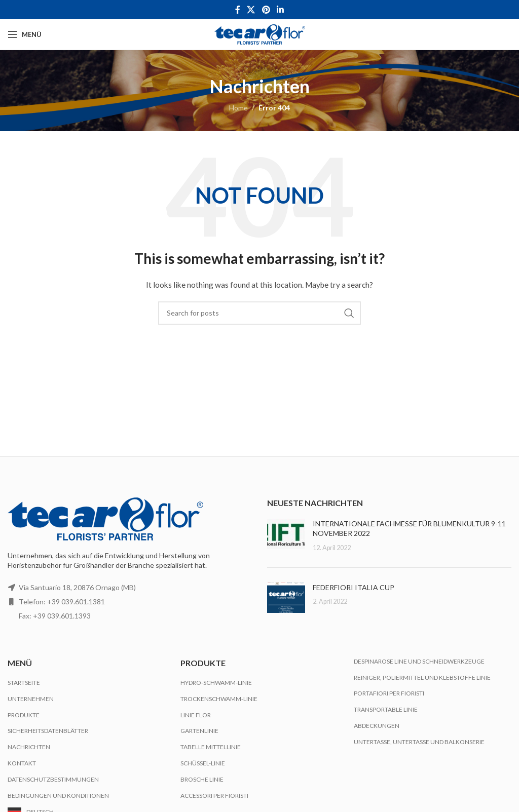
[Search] (259, 313)
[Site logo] (260, 34)
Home (238, 108)
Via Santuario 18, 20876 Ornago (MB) (77, 587)
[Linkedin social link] (280, 10)
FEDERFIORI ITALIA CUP (354, 587)
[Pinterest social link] (266, 10)
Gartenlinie (199, 731)
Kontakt (22, 763)
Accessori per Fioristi (214, 796)
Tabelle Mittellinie (211, 747)
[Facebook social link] (237, 10)
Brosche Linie (202, 779)
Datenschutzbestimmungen (53, 779)
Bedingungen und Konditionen (58, 796)
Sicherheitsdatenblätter (48, 731)
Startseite (24, 683)
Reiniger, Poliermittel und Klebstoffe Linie (422, 678)
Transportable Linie (386, 709)
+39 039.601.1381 (76, 602)
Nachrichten (29, 747)
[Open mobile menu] (25, 34)
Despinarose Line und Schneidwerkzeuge (419, 661)
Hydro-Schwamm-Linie (216, 683)
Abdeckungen (377, 726)
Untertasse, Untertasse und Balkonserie (419, 742)
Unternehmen (31, 699)
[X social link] (251, 10)
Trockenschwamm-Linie (219, 699)
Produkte (24, 715)
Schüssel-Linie (203, 763)
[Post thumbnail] (286, 536)
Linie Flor (196, 715)
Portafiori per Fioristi (389, 693)
